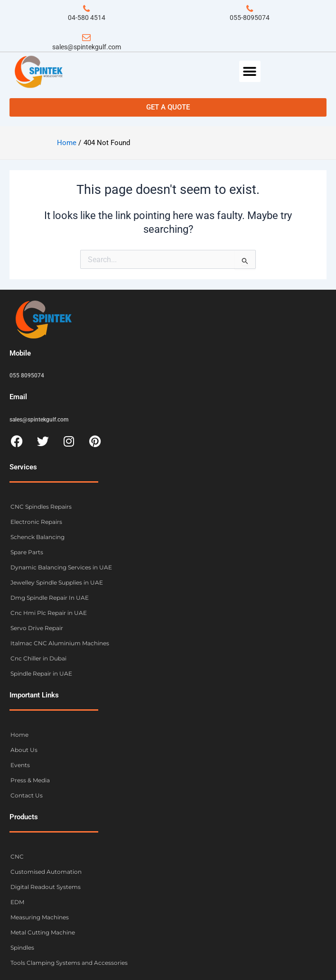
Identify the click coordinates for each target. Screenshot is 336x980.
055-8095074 (250, 18)
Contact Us (27, 795)
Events (20, 765)
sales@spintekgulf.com (87, 47)
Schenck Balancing (37, 537)
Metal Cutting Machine (43, 932)
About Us (24, 750)
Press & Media (30, 780)
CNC (17, 856)
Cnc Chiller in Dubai (38, 658)
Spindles (22, 948)
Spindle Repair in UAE (41, 673)
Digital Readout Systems (46, 887)
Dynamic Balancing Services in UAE (61, 567)
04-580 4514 (87, 18)
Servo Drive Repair (37, 628)
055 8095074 (27, 376)
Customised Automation (46, 872)
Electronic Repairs (36, 522)
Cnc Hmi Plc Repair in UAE (49, 613)
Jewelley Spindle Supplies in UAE (57, 582)
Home (19, 735)
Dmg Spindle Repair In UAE (50, 598)
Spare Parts (27, 552)
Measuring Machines (40, 917)
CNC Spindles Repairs (41, 507)
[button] (250, 71)
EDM (17, 902)
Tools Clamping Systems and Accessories (69, 963)
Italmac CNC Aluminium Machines (60, 643)
